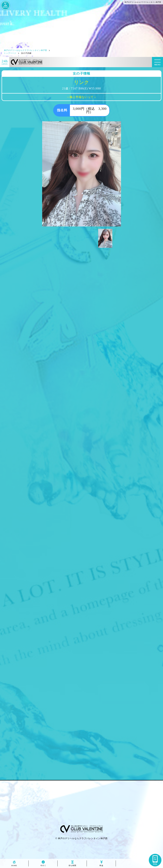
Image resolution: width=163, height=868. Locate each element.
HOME (14, 865)
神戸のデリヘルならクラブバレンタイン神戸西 (83, 838)
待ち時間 (72, 865)
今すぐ (43, 865)
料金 (101, 865)
